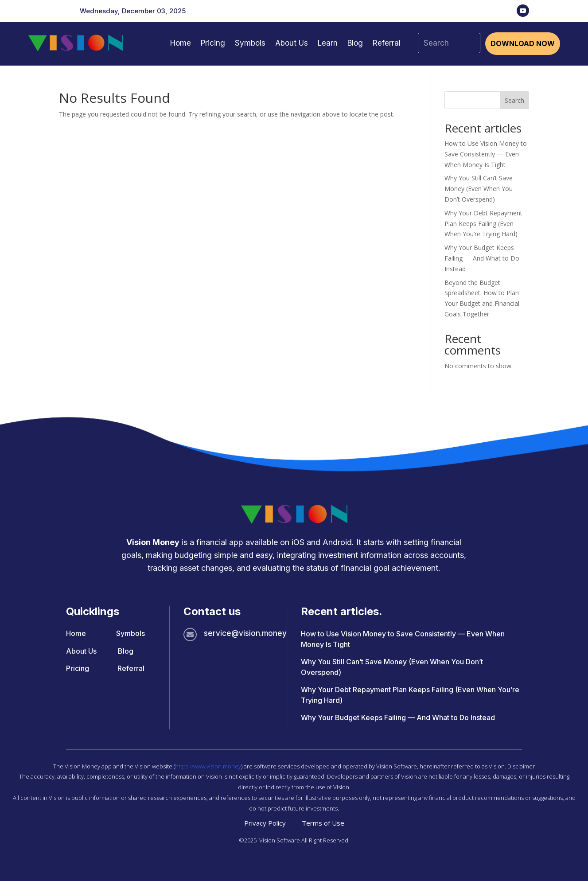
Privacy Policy (265, 823)
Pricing (213, 43)
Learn (328, 43)
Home (181, 43)
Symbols (250, 43)
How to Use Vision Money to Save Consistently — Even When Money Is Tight (486, 154)
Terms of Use (323, 823)
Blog (355, 43)
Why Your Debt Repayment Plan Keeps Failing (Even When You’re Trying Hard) (483, 224)
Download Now (523, 43)
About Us (292, 43)
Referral (387, 43)
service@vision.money (245, 633)
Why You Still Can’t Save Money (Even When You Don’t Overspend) (479, 189)
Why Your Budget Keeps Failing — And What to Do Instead (482, 258)
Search (514, 100)
